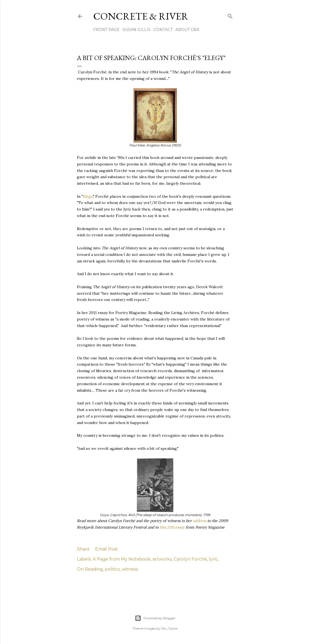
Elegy (88, 196)
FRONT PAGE (106, 30)
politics (112, 569)
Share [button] (83, 549)
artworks (162, 559)
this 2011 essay (173, 527)
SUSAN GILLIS (137, 30)
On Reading (90, 569)
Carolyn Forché (190, 559)
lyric (213, 559)
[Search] (230, 15)
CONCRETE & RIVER (141, 16)
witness (130, 569)
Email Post (107, 549)
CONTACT (163, 30)
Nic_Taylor (170, 628)
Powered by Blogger (155, 618)
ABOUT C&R (187, 30)
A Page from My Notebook (122, 559)
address (200, 521)
